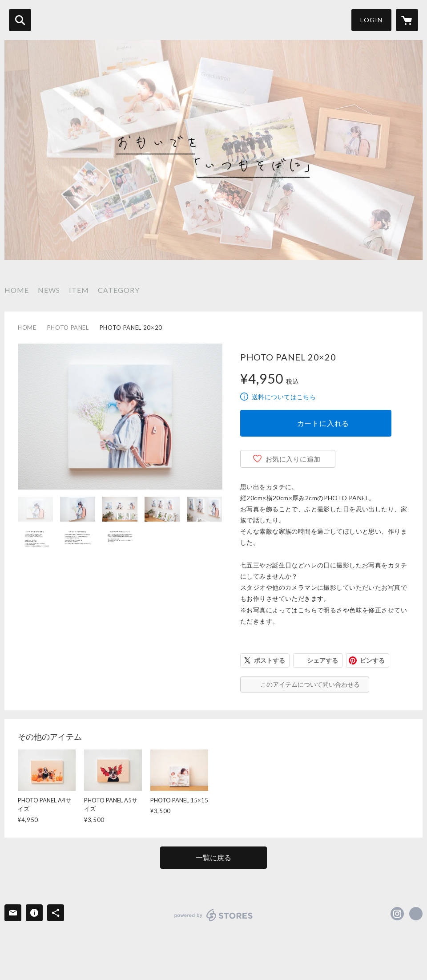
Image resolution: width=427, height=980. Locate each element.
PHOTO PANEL (68, 328)
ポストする (270, 660)
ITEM (79, 290)
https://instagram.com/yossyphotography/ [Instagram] (397, 914)
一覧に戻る (213, 857)
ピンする (372, 660)
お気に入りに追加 (293, 459)
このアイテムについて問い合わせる (310, 684)
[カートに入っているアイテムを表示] (407, 20)
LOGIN (371, 20)
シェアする (322, 660)
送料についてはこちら (284, 397)
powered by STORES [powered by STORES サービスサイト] (214, 915)
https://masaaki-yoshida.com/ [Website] (416, 914)
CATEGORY (119, 290)
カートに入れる (323, 423)
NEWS (49, 290)
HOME (17, 290)
